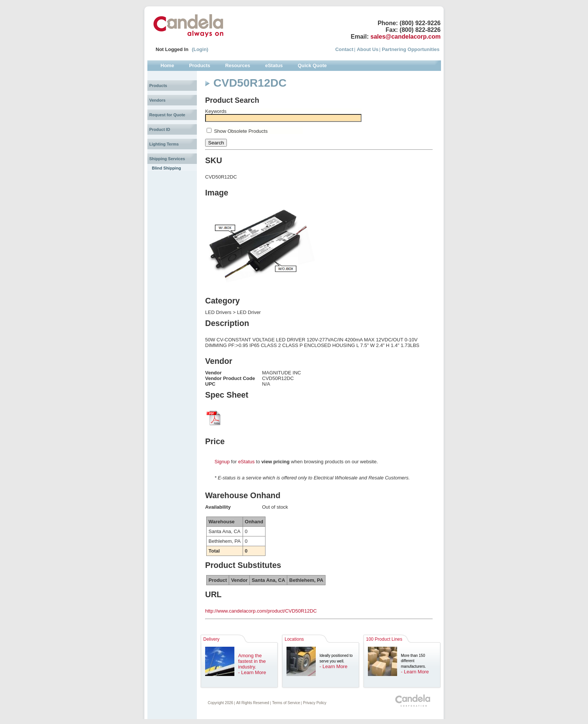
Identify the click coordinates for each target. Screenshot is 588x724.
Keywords (216, 111)
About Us (367, 49)
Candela (188, 26)
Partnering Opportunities (411, 49)
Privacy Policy (315, 703)
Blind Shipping (166, 168)
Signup (222, 462)
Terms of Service (286, 703)
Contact (344, 49)
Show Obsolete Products (241, 131)
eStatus (246, 462)
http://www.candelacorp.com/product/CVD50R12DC (261, 611)
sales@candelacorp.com (406, 37)
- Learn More (252, 672)
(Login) (200, 49)
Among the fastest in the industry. (252, 661)
